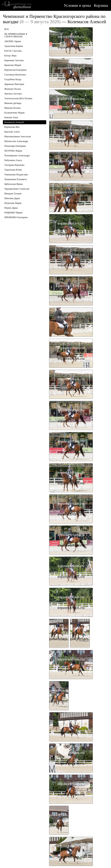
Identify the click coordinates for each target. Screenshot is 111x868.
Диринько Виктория (14, 84)
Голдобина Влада (13, 79)
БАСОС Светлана (13, 51)
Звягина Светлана (13, 94)
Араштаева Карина (14, 46)
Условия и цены (77, 5)
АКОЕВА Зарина (13, 41)
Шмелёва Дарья (12, 198)
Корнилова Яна (12, 127)
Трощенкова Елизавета (16, 179)
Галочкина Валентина (15, 75)
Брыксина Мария (13, 65)
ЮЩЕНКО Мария (13, 213)
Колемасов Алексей (14, 122)
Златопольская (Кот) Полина (18, 98)
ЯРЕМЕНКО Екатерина (16, 217)
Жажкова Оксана (13, 89)
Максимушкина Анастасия (17, 136)
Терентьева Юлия (13, 170)
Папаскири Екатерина (15, 146)
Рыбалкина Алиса (13, 160)
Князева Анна (11, 117)
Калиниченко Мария (14, 113)
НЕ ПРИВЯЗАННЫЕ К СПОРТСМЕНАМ (16, 35)
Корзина (101, 5)
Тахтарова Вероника (14, 165)
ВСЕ (7, 29)
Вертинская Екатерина (15, 70)
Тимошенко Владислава (16, 175)
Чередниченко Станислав (17, 189)
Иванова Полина (13, 108)
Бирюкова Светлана (14, 60)
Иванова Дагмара (13, 103)
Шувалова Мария (13, 203)
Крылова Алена (12, 132)
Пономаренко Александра (17, 155)
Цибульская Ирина (14, 184)
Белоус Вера (10, 56)
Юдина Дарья (11, 208)
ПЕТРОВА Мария (13, 151)
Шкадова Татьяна (13, 194)
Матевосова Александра (16, 141)
